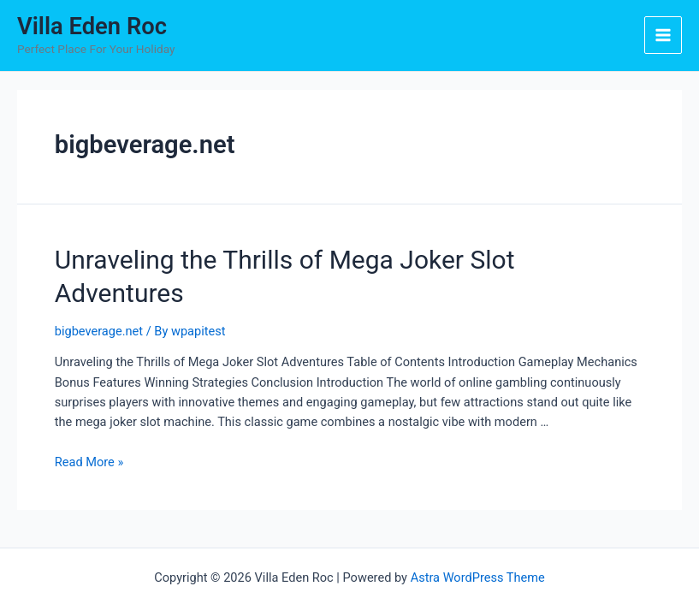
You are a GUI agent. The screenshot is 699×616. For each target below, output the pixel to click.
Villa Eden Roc (92, 27)
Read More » (89, 462)
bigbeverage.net (99, 331)
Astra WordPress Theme (478, 577)
